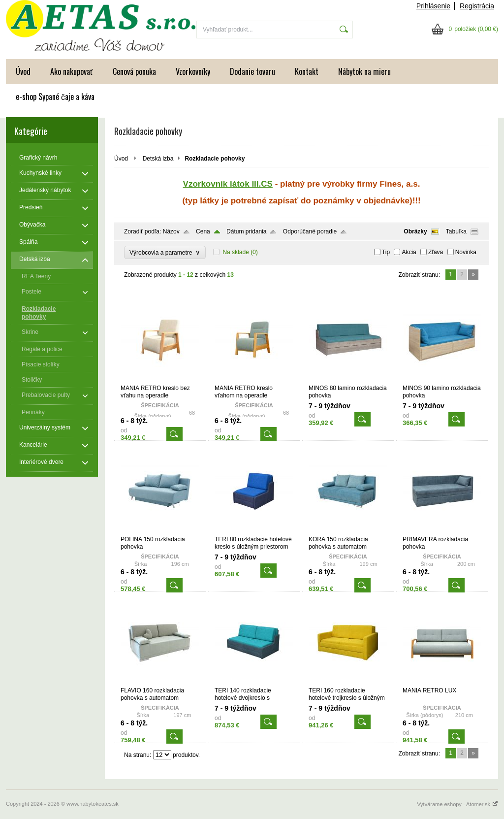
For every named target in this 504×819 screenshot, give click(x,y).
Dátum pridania (246, 231)
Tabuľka (456, 231)
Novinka (466, 252)
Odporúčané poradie (310, 231)
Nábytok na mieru (364, 71)
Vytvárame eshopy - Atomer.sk (457, 804)
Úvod (23, 71)
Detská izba (158, 159)
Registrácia (477, 6)
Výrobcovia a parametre (165, 252)
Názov (171, 231)
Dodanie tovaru (252, 71)
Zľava (436, 252)
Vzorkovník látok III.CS (228, 184)
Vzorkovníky (193, 71)
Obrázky (415, 231)
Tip (386, 252)
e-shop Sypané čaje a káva (55, 97)
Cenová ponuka (134, 71)
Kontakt (307, 71)
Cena (203, 231)
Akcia (409, 252)
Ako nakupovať (72, 71)
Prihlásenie (433, 6)
